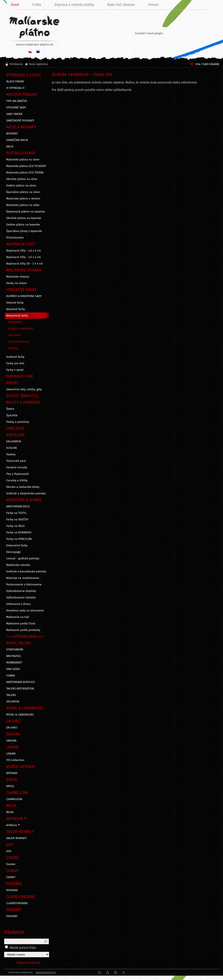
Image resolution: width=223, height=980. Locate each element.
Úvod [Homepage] (15, 5)
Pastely (11, 454)
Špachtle (12, 415)
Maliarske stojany (18, 277)
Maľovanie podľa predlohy (23, 630)
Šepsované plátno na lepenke (26, 212)
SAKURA (11, 741)
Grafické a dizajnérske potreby (26, 493)
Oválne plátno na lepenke (23, 225)
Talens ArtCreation (19, 342)
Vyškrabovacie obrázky (21, 598)
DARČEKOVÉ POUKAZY (20, 121)
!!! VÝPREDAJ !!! (15, 88)
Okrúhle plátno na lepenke (24, 218)
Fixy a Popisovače (18, 474)
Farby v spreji (15, 370)
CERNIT (11, 877)
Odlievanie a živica (18, 604)
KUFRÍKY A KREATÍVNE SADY (24, 296)
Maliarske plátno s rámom (23, 199)
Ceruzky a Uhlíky (17, 480)
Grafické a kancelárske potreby (26, 572)
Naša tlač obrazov (121, 5)
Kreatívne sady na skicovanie (25, 611)
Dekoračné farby (17, 546)
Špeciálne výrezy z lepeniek (24, 231)
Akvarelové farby (17, 316)
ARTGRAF (12, 773)
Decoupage (13, 552)
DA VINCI (12, 728)
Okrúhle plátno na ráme (22, 179)
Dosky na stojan (17, 283)
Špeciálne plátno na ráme (23, 192)
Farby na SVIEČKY (17, 519)
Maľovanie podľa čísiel (21, 624)
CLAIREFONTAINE (17, 903)
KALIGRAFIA (14, 441)
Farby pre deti (15, 363)
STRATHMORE (15, 650)
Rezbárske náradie (18, 565)
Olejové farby (15, 303)
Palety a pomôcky (18, 422)
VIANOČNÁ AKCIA (17, 140)
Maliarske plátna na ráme (23, 160)
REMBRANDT (16, 322)
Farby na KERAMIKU (19, 532)
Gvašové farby (15, 357)
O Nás (37, 5)
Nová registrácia (39, 64)
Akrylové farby (16, 309)
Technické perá (16, 461)
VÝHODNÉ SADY (16, 108)
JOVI (9, 851)
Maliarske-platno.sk (28, 962)
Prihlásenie (16, 64)
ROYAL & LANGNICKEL (21, 329)
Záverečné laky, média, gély (24, 389)
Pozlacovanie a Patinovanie (24, 585)
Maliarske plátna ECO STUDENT (26, 166)
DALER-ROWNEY (17, 838)
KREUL (11, 786)
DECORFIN (13, 702)
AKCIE (10, 147)
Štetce (10, 409)
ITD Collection (15, 760)
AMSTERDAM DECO (18, 506)
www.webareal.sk (46, 972)
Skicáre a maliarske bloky (23, 487)
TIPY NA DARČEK (17, 101)
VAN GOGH (15, 335)
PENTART (12, 916)
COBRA (11, 676)
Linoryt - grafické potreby (23, 559)
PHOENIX (12, 890)
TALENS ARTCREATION (20, 689)
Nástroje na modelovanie (23, 578)
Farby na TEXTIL (16, 513)
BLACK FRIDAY (15, 82)
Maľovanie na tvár (18, 617)
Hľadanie (14, 932)
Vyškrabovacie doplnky (21, 591)
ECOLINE (12, 448)
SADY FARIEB (14, 114)
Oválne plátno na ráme (21, 186)
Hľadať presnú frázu (23, 948)
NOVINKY (12, 134)
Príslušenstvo (15, 238)
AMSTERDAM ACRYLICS (21, 682)
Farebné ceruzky (17, 467)
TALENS (11, 695)
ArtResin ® (13, 825)
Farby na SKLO (16, 526)
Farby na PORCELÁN (19, 539)
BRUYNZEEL (14, 656)
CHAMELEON (14, 799)
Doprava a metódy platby (74, 5)
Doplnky (13, 348)
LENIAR (11, 754)
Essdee (11, 864)
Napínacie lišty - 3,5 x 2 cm (24, 257)
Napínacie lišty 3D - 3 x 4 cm (25, 264)
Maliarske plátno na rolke (23, 205)
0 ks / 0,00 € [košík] (207, 64)
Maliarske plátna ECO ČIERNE (25, 173)
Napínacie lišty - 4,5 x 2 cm (24, 251)
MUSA (10, 812)
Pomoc (153, 5)
